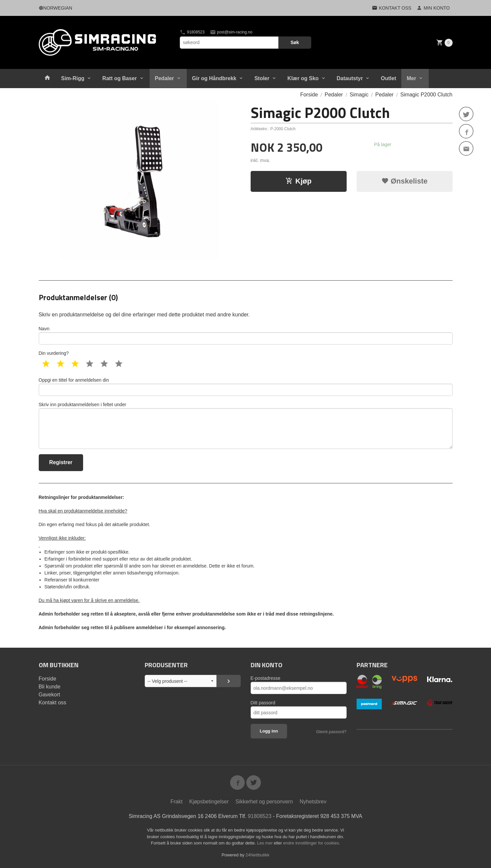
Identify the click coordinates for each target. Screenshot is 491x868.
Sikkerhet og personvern (264, 802)
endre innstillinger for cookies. (312, 843)
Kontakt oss (53, 703)
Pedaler (165, 78)
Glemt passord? (331, 732)
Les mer (266, 843)
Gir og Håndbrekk (214, 78)
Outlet (388, 78)
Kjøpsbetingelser (209, 802)
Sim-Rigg (73, 78)
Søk (295, 42)
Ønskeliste (404, 181)
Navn (246, 335)
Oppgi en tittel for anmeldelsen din (246, 387)
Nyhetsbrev (313, 802)
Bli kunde (50, 687)
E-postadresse (266, 678)
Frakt (176, 802)
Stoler (262, 78)
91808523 (192, 32)
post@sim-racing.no (231, 32)
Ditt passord (263, 703)
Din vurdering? (54, 353)
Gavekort (49, 695)
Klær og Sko (303, 78)
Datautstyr (350, 78)
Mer (411, 78)
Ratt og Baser (120, 78)
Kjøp (298, 181)
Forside (309, 95)
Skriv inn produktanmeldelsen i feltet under (246, 425)
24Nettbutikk (258, 855)
